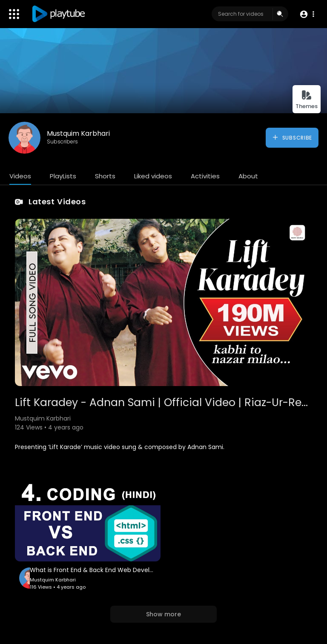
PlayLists (63, 176)
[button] (307, 14)
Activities (205, 176)
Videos (20, 176)
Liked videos (153, 176)
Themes (307, 100)
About (248, 176)
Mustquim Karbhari (78, 133)
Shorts (105, 176)
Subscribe (292, 137)
